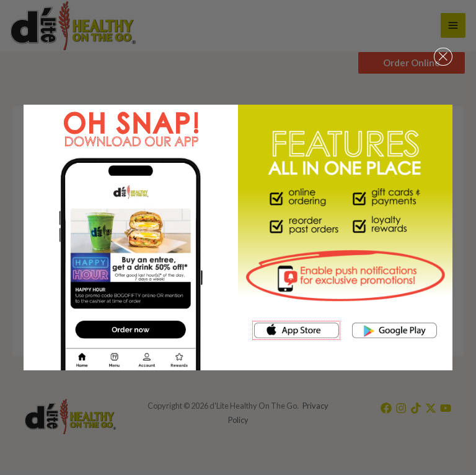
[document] (238, 237)
